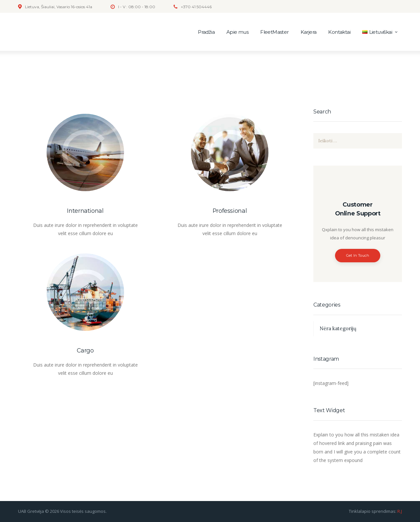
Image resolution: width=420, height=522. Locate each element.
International (85, 211)
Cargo (85, 351)
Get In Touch (358, 255)
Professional (230, 211)
